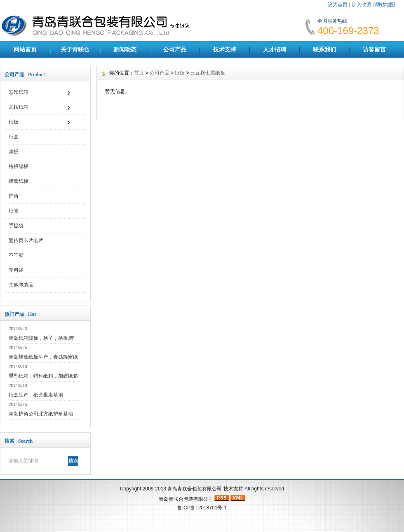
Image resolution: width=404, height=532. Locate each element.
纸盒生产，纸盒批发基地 (36, 395)
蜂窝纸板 (19, 181)
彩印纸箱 (19, 92)
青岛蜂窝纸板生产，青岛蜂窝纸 (43, 357)
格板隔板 (19, 166)
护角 (14, 196)
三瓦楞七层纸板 (208, 73)
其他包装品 (21, 285)
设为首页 (338, 5)
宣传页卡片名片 (26, 240)
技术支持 (225, 49)
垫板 (14, 152)
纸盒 (14, 137)
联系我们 (324, 49)
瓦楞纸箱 (19, 107)
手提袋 (16, 226)
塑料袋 (16, 270)
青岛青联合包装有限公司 (195, 489)
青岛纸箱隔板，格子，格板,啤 (41, 338)
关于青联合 (75, 49)
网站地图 (385, 5)
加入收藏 (362, 5)
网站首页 (25, 49)
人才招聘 (275, 49)
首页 (139, 73)
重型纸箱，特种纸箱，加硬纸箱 (43, 376)
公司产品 (175, 49)
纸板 (14, 122)
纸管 (14, 211)
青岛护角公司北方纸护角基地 (41, 414)
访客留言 (374, 49)
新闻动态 (125, 49)
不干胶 (16, 255)
